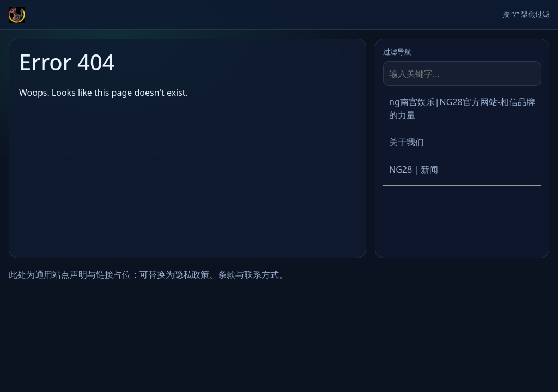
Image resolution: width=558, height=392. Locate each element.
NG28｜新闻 (414, 169)
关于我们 (407, 142)
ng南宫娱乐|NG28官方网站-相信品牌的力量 (462, 108)
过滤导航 (397, 52)
